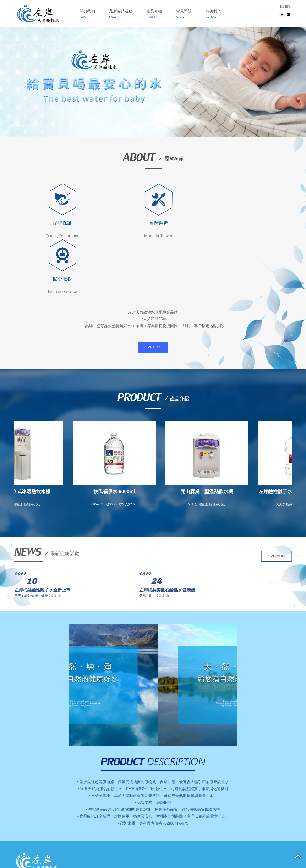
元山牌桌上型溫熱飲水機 (246, 436)
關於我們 (86, 14)
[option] (61, 408)
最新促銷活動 (120, 14)
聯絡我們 (212, 14)
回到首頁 (286, 6)
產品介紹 (153, 14)
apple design (173, 837)
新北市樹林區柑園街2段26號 (196, 820)
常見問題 (183, 14)
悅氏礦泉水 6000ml (153, 436)
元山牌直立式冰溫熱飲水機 (61, 436)
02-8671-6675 (184, 831)
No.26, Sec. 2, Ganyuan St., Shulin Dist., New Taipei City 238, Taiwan (216, 825)
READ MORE (153, 292)
